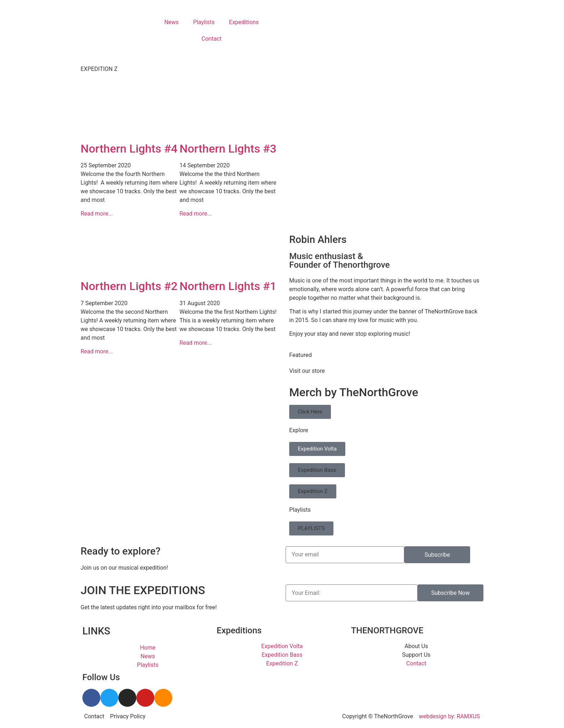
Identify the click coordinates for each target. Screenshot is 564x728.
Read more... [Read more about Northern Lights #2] (97, 351)
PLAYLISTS (311, 528)
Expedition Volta (317, 449)
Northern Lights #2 (129, 286)
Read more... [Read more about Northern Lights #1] (196, 343)
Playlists (204, 22)
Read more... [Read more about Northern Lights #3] (196, 214)
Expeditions (244, 22)
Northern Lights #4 (129, 149)
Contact (211, 39)
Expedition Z (313, 491)
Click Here (310, 412)
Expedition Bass (317, 470)
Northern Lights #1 (228, 286)
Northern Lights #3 (228, 149)
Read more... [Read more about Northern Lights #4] (97, 214)
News (172, 22)
